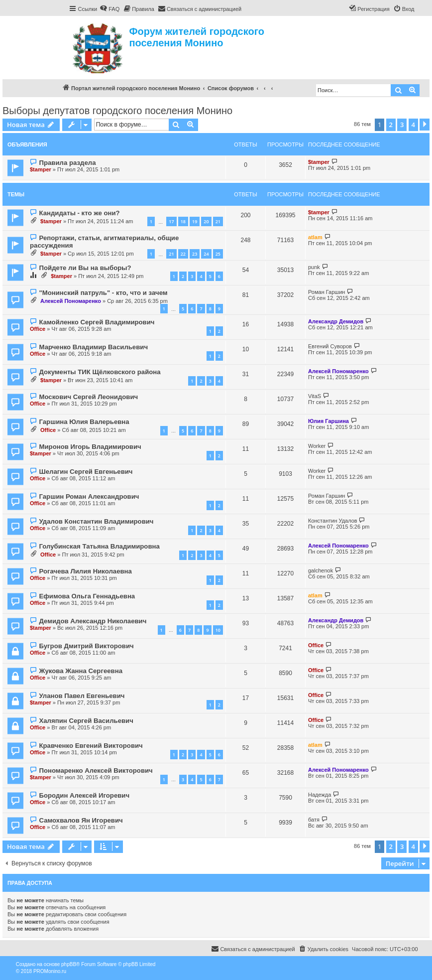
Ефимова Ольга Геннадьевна (87, 596)
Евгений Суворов (330, 346)
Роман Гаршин (326, 292)
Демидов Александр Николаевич (93, 621)
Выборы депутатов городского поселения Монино (117, 111)
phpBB (69, 964)
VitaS (315, 396)
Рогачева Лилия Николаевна (85, 571)
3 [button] (402, 125)
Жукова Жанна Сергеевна (81, 671)
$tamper (41, 169)
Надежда (320, 795)
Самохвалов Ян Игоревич (81, 820)
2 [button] (391, 125)
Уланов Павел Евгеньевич (82, 696)
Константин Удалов (333, 521)
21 (218, 221)
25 (218, 254)
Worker (317, 446)
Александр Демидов (336, 321)
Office (38, 329)
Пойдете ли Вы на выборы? (85, 268)
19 (195, 221)
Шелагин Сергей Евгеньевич (86, 472)
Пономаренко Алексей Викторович (96, 770)
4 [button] (413, 125)
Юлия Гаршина (328, 421)
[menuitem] (109, 9)
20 (206, 221)
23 (195, 254)
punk (314, 267)
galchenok (321, 570)
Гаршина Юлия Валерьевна (84, 422)
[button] (425, 125)
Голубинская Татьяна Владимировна (99, 546)
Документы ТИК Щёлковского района (100, 372)
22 (183, 254)
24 (206, 254)
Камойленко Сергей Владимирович (97, 322)
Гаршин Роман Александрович (89, 496)
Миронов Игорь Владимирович (90, 447)
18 (183, 221)
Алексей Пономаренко (71, 301)
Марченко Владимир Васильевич (93, 347)
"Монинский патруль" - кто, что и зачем (103, 293)
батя (314, 820)
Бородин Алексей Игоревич (84, 795)
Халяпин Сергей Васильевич (86, 721)
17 (171, 221)
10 (218, 630)
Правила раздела (67, 163)
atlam (315, 237)
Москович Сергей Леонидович (88, 397)
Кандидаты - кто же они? (79, 213)
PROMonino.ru (50, 971)
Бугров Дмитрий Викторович (86, 646)
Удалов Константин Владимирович (96, 521)
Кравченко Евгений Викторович (91, 746)
